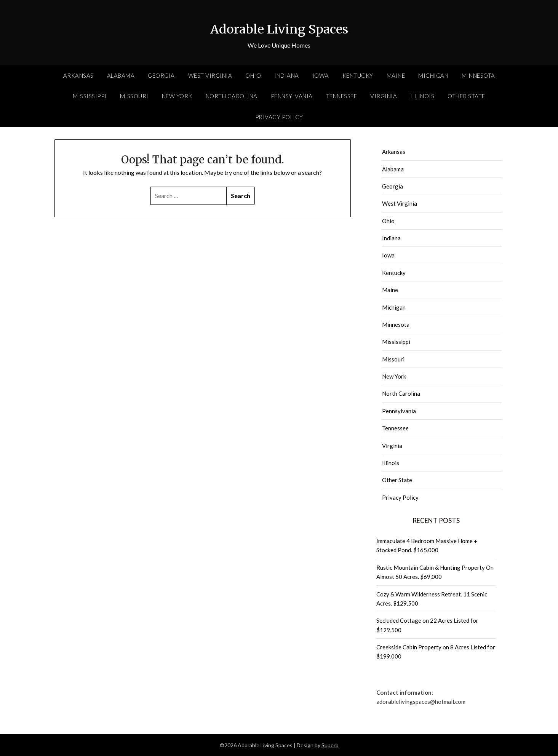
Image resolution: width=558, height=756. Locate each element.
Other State (466, 96)
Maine (396, 75)
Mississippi (90, 96)
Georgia (161, 75)
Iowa (321, 75)
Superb (330, 745)
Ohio (253, 75)
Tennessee (342, 96)
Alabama (121, 75)
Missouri (134, 96)
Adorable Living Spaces (279, 27)
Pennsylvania (292, 96)
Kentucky (358, 75)
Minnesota (478, 75)
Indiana (287, 75)
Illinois (422, 96)
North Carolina (232, 96)
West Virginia (210, 75)
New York (177, 96)
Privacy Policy (279, 117)
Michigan (433, 75)
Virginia (384, 96)
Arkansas (78, 75)
